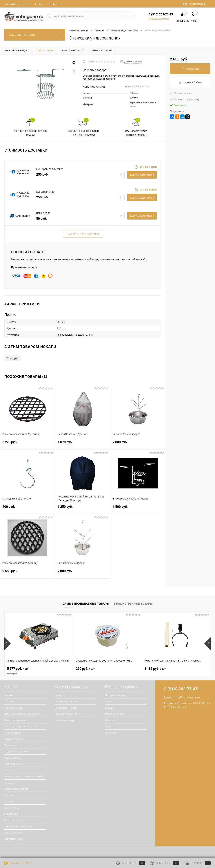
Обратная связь (18, 863)
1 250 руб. (83, 509)
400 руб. (28, 509)
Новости (110, 720)
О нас (108, 726)
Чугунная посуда (13, 708)
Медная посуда (13, 733)
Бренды (53, 4)
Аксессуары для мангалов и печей (23, 776)
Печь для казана (13, 745)
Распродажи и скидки (66, 708)
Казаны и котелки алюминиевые (22, 714)
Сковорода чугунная (15, 720)
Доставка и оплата (16, 4)
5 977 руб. (39, 671)
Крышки (9, 795)
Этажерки (13, 358)
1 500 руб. (138, 509)
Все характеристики (137, 87)
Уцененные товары (65, 720)
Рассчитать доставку (185, 99)
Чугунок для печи (14, 739)
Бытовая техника (14, 820)
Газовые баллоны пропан (18, 826)
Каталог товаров (35, 35)
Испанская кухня (14, 833)
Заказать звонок (159, 18)
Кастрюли (10, 701)
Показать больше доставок (83, 234)
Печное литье (12, 808)
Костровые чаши (14, 839)
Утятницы (10, 801)
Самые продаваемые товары (86, 604)
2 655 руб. (28, 573)
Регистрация (198, 4)
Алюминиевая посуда (16, 789)
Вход (185, 4)
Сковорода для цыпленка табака (22, 726)
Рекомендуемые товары (68, 714)
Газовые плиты (13, 758)
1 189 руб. (155, 669)
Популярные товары (66, 701)
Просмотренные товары (133, 604)
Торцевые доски (13, 764)
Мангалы (9, 770)
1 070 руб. (83, 444)
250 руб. (85, 669)
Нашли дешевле (182, 93)
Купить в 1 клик (190, 82)
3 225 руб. (28, 444)
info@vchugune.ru (187, 697)
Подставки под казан (16, 751)
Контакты (110, 733)
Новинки (59, 695)
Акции (39, 4)
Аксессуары (11, 814)
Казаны (9, 695)
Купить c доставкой (142, 175)
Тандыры (9, 783)
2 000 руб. (138, 444)
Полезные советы (115, 714)
